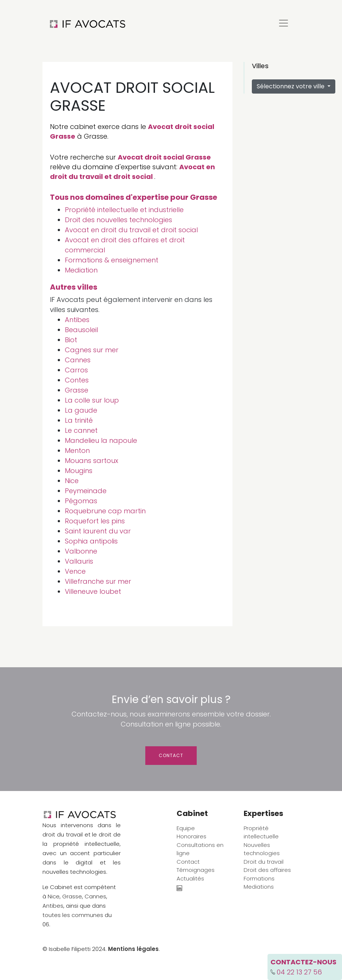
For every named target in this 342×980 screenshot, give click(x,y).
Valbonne (81, 551)
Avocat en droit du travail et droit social (132, 172)
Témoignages (196, 870)
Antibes (77, 320)
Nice (72, 481)
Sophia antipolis (91, 541)
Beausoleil (81, 330)
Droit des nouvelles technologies (118, 220)
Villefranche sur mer (98, 581)
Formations (259, 878)
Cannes (78, 360)
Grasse (77, 390)
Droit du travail (264, 862)
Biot (71, 340)
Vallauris (79, 561)
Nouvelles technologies (262, 849)
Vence (75, 571)
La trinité (79, 420)
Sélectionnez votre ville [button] (291, 86)
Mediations (259, 887)
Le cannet (81, 430)
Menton (77, 450)
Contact (171, 755)
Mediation (81, 270)
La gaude (81, 410)
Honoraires (191, 836)
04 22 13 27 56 (299, 972)
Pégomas (81, 501)
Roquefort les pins (95, 521)
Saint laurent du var (98, 531)
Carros (76, 370)
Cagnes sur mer (92, 350)
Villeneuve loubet (93, 591)
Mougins (79, 471)
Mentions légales (133, 949)
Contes (77, 380)
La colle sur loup (92, 400)
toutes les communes (73, 915)
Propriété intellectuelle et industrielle (124, 210)
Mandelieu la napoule (101, 440)
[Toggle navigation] (284, 23)
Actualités (190, 878)
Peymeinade (86, 491)
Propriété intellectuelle (261, 832)
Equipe (186, 828)
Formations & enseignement (112, 260)
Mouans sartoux (91, 461)
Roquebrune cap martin (105, 511)
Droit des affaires (267, 870)
